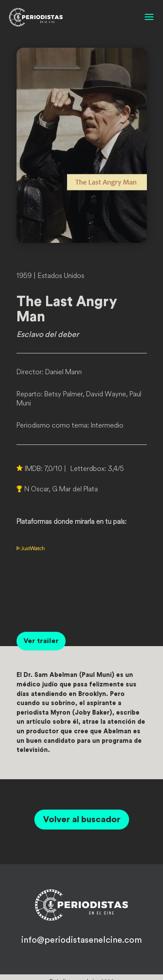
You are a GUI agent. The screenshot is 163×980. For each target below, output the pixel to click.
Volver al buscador (82, 820)
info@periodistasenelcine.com (81, 940)
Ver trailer (41, 641)
